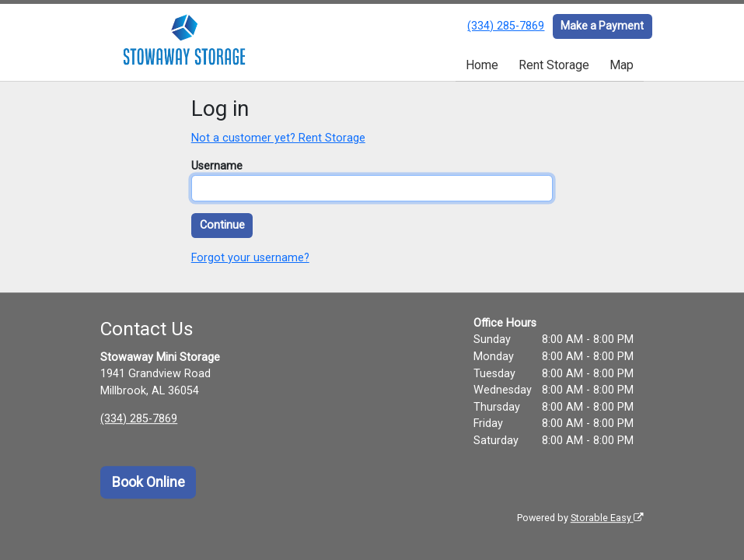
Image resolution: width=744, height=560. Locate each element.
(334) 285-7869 (506, 26)
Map (622, 65)
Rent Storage (554, 65)
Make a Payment (602, 26)
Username (217, 166)
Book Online (148, 483)
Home (482, 65)
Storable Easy (607, 518)
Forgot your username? (250, 258)
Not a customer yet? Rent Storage (278, 138)
